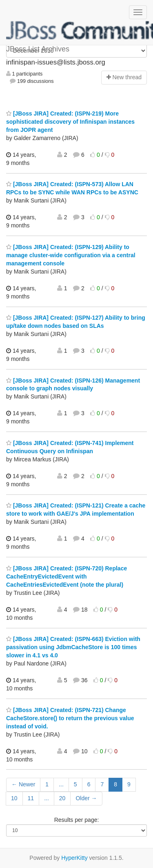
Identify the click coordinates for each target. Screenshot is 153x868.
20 (62, 798)
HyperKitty (74, 858)
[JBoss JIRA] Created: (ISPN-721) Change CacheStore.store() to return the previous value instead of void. (70, 718)
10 (14, 798)
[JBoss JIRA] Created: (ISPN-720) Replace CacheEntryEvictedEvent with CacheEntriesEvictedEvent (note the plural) (67, 576)
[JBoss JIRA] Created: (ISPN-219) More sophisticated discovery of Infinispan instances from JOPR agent (70, 122)
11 (31, 798)
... (61, 784)
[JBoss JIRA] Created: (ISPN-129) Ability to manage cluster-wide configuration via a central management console (71, 255)
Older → (86, 798)
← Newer (23, 784)
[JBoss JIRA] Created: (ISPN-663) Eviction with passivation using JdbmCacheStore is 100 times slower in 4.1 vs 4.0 (73, 647)
